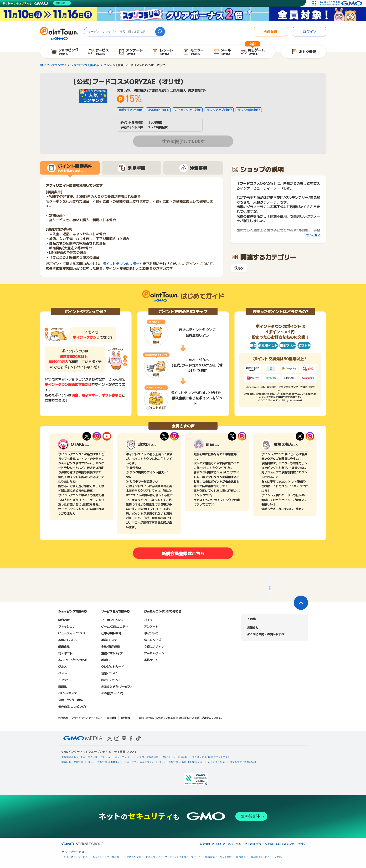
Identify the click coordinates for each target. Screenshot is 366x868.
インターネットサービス (75, 857)
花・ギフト (65, 653)
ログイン (309, 32)
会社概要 (112, 718)
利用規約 (63, 718)
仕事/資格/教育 (111, 633)
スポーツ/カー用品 (70, 700)
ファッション (67, 626)
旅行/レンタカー (112, 680)
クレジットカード (113, 666)
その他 (278, 857)
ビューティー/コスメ (72, 633)
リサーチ (196, 857)
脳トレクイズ (153, 640)
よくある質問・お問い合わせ (266, 634)
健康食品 (64, 646)
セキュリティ (153, 857)
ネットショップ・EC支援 (106, 857)
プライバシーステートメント (87, 718)
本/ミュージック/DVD (73, 660)
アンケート (151, 626)
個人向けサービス (260, 857)
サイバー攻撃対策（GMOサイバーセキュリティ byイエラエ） (121, 762)
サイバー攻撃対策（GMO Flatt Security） (181, 762)
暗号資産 (241, 857)
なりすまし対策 (217, 762)
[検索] (160, 32)
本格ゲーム (151, 660)
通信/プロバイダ (112, 653)
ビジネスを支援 (133, 857)
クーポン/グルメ (112, 620)
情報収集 (210, 857)
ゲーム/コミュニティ (115, 626)
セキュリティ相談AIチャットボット (211, 757)
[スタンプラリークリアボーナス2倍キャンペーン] (183, 14)
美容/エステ (109, 640)
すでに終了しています (183, 141)
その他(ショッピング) (72, 706)
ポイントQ (151, 633)
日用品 (62, 686)
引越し (105, 660)
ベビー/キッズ (67, 693)
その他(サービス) (112, 693)
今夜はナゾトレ (154, 646)
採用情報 (125, 718)
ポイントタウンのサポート (123, 264)
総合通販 (64, 620)
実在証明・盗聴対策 (72, 762)
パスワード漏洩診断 (148, 757)
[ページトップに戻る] (301, 603)
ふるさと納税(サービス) (116, 686)
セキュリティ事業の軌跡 (243, 762)
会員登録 (270, 32)
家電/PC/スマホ (69, 640)
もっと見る (313, 235)
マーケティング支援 (175, 857)
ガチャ (148, 620)
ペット (62, 673)
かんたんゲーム (154, 653)
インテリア (65, 680)
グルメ (239, 268)
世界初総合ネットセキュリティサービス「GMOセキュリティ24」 (97, 757)
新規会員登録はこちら (183, 553)
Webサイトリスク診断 (175, 757)
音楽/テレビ (109, 673)
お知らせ (253, 627)
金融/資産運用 (110, 646)
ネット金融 (226, 857)
